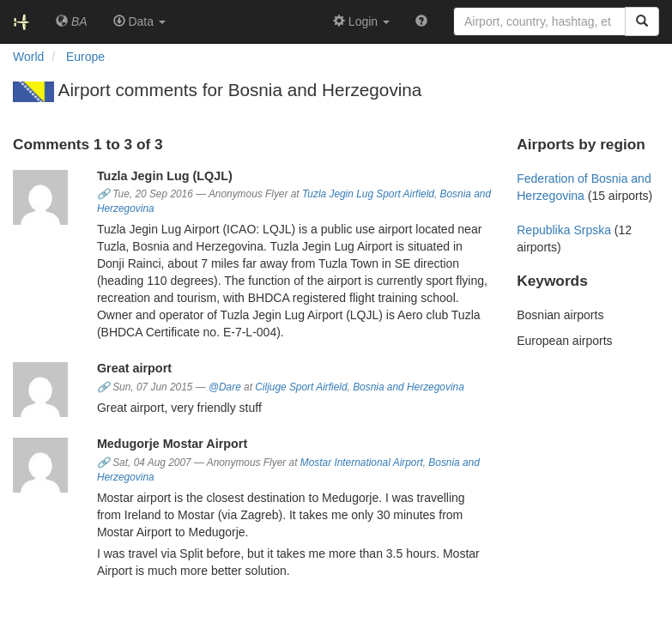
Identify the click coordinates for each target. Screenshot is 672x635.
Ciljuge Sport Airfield (301, 387)
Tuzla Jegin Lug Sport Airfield (368, 194)
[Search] (642, 21)
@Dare (225, 387)
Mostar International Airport (362, 463)
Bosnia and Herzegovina (409, 387)
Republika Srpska (564, 230)
